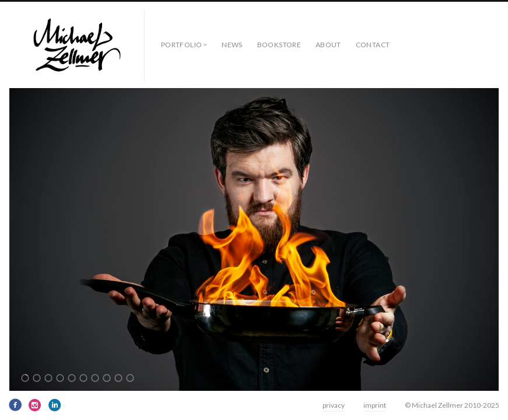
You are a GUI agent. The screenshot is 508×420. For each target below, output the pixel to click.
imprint (375, 405)
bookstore (279, 45)
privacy (334, 405)
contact (373, 45)
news (232, 45)
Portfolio (181, 45)
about (328, 45)
